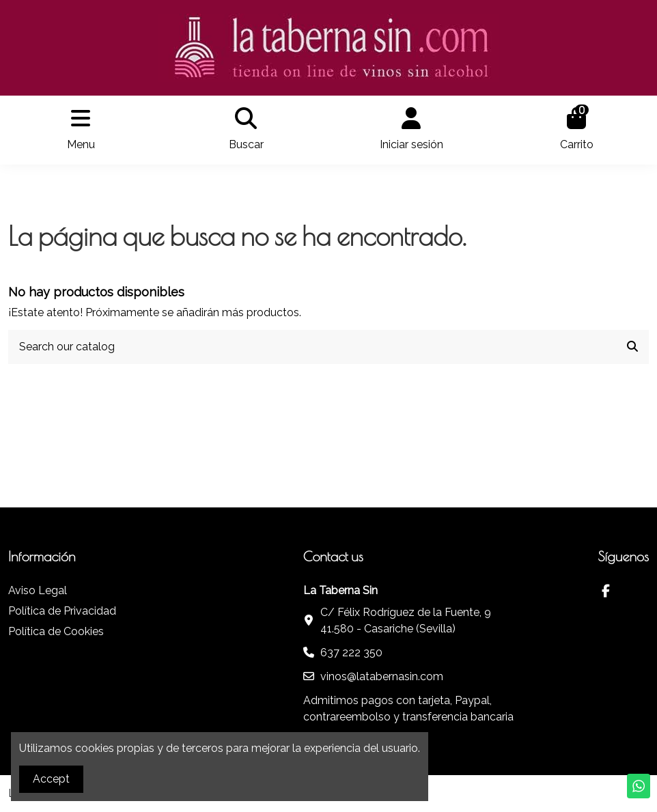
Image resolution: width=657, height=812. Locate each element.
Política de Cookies (56, 631)
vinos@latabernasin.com (382, 676)
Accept (51, 779)
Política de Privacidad (62, 611)
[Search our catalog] (632, 347)
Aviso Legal (38, 590)
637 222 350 (351, 653)
